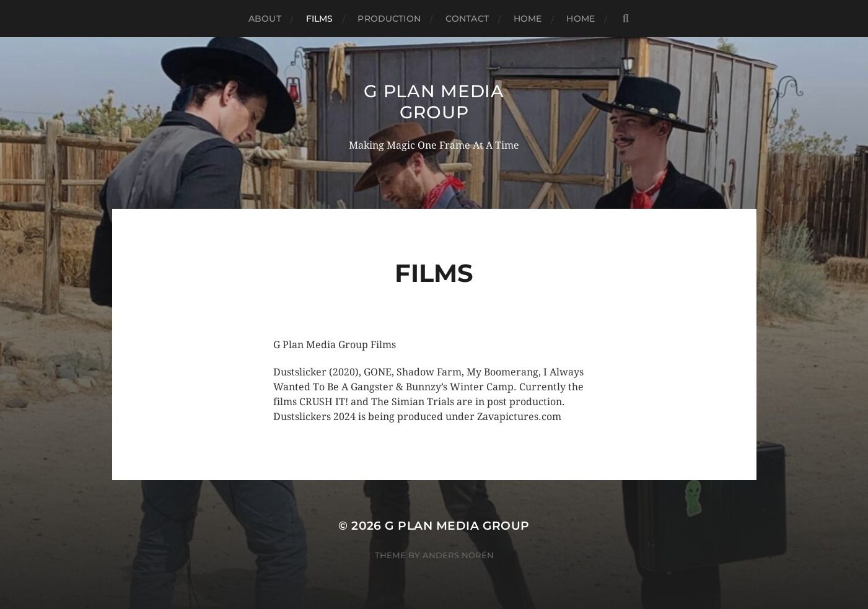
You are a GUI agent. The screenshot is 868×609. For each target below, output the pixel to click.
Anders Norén (458, 555)
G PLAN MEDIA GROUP (434, 102)
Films (320, 19)
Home (528, 19)
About (265, 19)
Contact (467, 19)
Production (389, 19)
